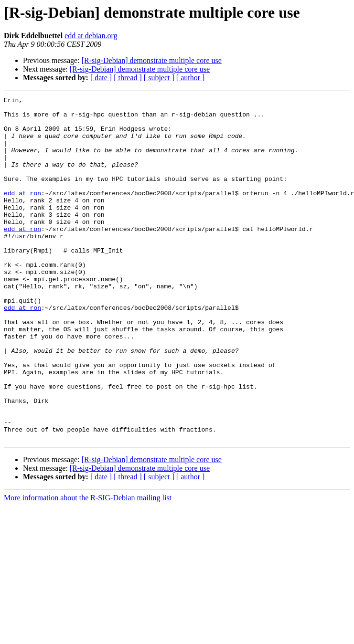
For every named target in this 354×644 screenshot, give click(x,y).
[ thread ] (128, 78)
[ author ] (191, 78)
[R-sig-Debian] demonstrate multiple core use (152, 60)
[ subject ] (159, 78)
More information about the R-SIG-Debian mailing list (88, 566)
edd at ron (22, 213)
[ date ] (101, 78)
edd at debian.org (91, 36)
